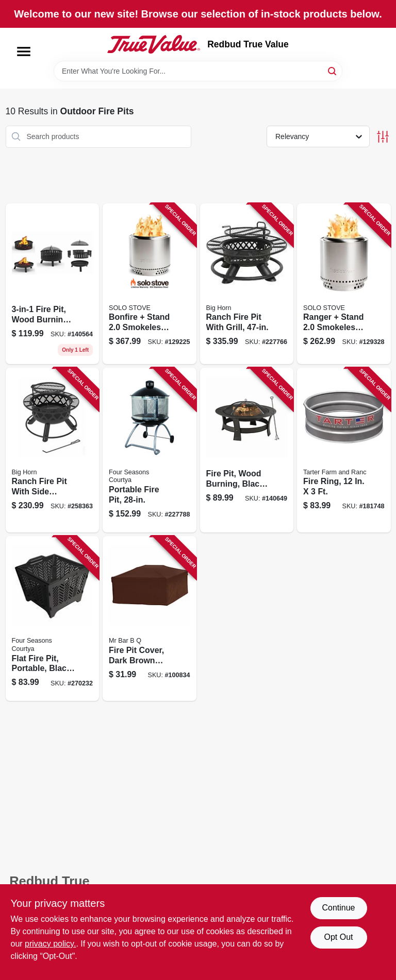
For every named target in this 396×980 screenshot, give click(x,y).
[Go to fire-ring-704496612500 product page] (344, 450)
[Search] (333, 70)
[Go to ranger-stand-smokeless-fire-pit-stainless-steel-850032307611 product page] (344, 284)
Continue (338, 908)
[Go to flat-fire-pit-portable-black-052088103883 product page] (53, 618)
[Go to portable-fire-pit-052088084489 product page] (150, 450)
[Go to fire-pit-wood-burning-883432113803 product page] (53, 284)
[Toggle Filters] (383, 137)
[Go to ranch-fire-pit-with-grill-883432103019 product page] (247, 284)
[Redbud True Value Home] (154, 44)
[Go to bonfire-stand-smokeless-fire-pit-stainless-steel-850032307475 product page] (150, 284)
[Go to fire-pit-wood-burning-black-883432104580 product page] (247, 450)
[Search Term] (198, 71)
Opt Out (338, 937)
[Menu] (24, 51)
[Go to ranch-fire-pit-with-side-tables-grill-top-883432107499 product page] (53, 450)
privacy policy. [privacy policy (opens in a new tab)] (50, 944)
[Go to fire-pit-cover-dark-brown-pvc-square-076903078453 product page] (150, 618)
